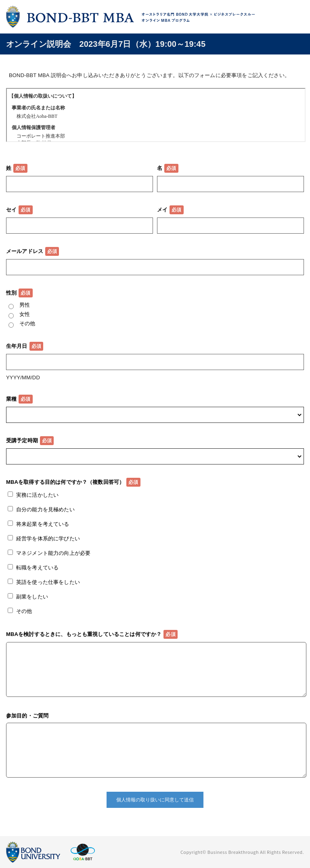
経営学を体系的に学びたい (48, 539)
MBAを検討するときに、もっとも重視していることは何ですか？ (84, 634)
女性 (25, 314)
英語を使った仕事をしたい (48, 582)
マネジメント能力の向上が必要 (53, 553)
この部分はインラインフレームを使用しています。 (156, 115)
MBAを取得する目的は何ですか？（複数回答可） (65, 482)
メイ (162, 210)
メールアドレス (25, 251)
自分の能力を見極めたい (45, 509)
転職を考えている (37, 568)
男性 (25, 305)
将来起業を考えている (43, 524)
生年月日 (17, 346)
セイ (11, 210)
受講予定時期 (22, 440)
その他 (27, 323)
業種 (11, 399)
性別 (11, 293)
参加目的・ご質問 (27, 716)
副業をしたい (32, 597)
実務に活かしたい (37, 495)
